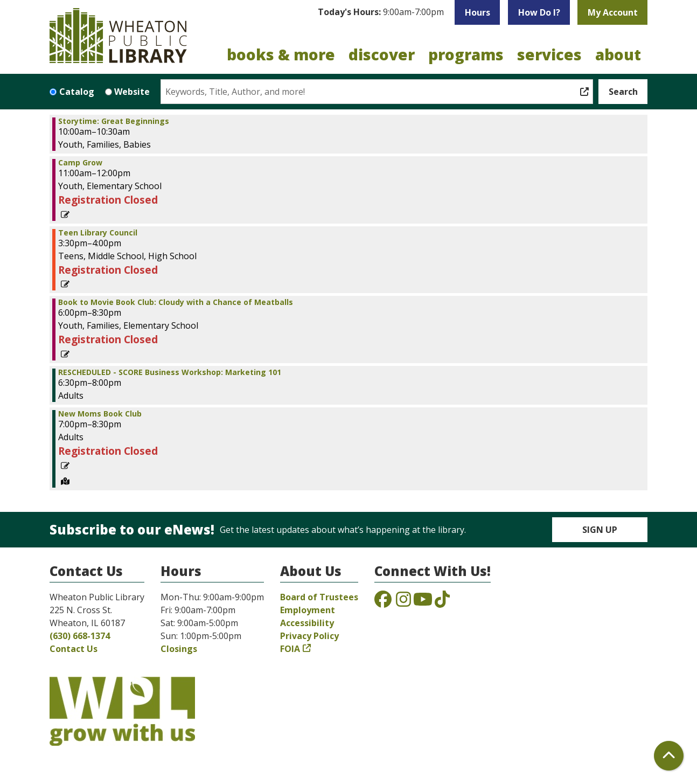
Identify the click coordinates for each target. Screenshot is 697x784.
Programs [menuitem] (466, 54)
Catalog (77, 92)
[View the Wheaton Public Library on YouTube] (423, 602)
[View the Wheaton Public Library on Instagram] (403, 602)
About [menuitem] (618, 54)
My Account (613, 12)
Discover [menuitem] (382, 54)
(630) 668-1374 (80, 636)
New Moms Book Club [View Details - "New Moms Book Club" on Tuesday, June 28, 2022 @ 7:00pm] (100, 414)
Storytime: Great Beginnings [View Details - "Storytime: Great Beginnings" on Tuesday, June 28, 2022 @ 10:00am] (114, 121)
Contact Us (74, 649)
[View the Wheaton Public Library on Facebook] (383, 602)
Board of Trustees (319, 597)
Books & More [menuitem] (281, 54)
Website (132, 92)
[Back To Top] (669, 756)
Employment (308, 610)
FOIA (290, 649)
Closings (179, 649)
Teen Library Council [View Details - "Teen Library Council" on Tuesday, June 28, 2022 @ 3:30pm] (98, 233)
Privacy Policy (309, 636)
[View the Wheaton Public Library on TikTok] (442, 602)
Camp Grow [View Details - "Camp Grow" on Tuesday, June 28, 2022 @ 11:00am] (80, 163)
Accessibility (307, 623)
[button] (381, 12)
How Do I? (539, 12)
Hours (478, 12)
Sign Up (600, 530)
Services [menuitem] (549, 54)
